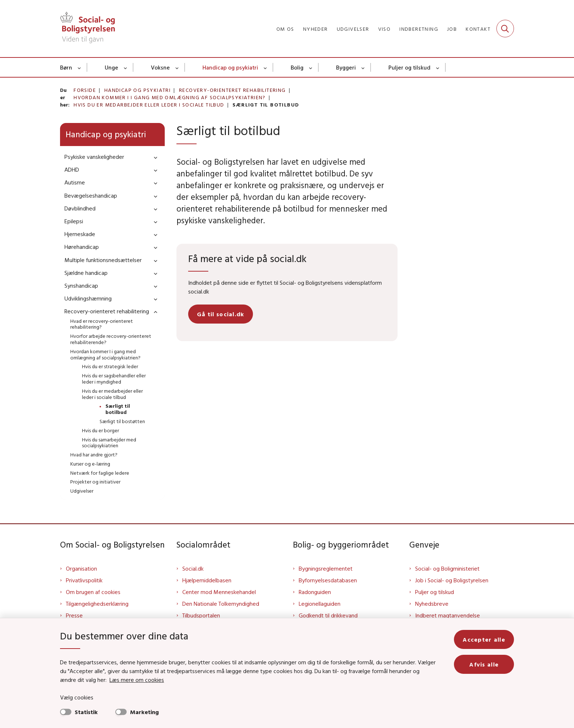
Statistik (86, 712)
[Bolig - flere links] (311, 67)
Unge (111, 67)
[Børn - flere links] (80, 67)
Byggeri (346, 67)
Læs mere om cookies (137, 680)
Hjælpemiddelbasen (207, 580)
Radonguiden (315, 592)
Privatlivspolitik (84, 580)
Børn (66, 67)
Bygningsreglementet (326, 568)
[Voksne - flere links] (177, 67)
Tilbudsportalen (201, 615)
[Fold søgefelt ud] (505, 29)
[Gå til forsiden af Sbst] (87, 29)
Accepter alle (484, 639)
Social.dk (193, 568)
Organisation (81, 568)
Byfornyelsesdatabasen (328, 580)
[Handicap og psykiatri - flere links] (266, 67)
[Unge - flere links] (126, 67)
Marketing (144, 712)
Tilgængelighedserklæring (97, 604)
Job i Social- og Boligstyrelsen (452, 580)
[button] (154, 157)
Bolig (297, 67)
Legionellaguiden (320, 604)
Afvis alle (484, 664)
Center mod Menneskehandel (219, 592)
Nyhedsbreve (432, 604)
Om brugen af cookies (93, 592)
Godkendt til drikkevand (328, 615)
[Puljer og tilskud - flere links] (438, 67)
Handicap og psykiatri (230, 67)
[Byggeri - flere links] (363, 67)
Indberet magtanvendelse (448, 615)
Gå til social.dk (221, 314)
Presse (74, 615)
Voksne (160, 67)
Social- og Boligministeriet (447, 568)
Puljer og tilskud (409, 67)
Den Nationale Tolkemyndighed (221, 604)
